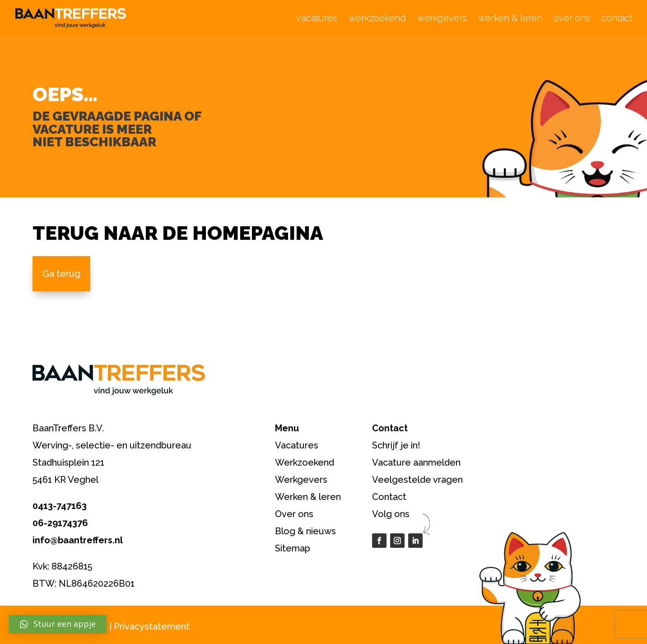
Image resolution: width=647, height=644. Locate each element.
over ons (572, 19)
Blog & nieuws (305, 531)
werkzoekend (377, 19)
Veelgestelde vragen (417, 480)
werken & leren (510, 19)
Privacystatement (152, 626)
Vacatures (297, 445)
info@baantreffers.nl (78, 540)
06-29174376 (60, 523)
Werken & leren (308, 497)
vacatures (317, 19)
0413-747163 (60, 506)
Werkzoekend (305, 462)
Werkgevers (301, 480)
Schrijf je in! (396, 445)
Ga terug (61, 274)
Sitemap (293, 548)
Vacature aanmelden (416, 462)
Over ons (294, 514)
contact (617, 19)
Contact (389, 497)
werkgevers (442, 19)
